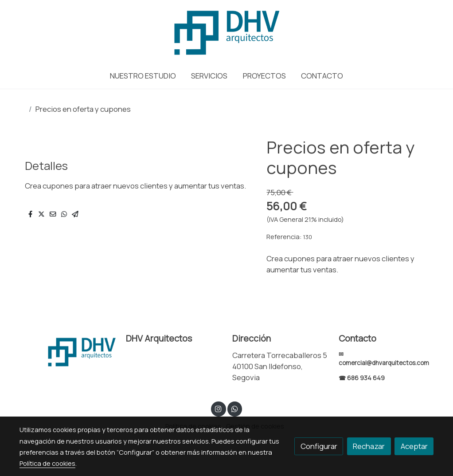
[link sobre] (67, 351)
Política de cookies (47, 463)
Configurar (319, 446)
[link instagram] (219, 408)
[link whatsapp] (234, 408)
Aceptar (414, 446)
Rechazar (369, 446)
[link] (226, 31)
